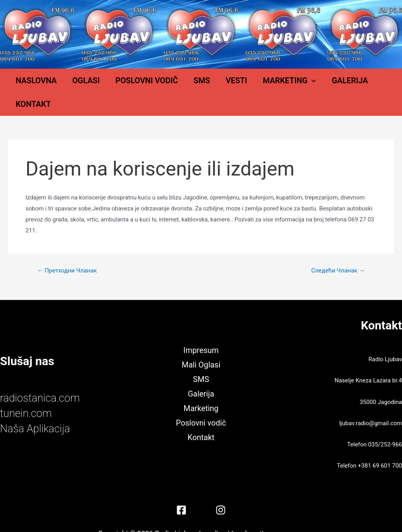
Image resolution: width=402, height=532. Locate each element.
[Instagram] (221, 494)
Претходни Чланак (69, 255)
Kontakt (358, 84)
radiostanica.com (44, 382)
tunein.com (29, 397)
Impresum (201, 333)
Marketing (261, 84)
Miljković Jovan (287, 518)
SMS (190, 84)
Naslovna (48, 84)
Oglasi (90, 84)
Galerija (314, 84)
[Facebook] (181, 494)
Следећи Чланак (336, 255)
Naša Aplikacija (39, 412)
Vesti (217, 84)
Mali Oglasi (201, 348)
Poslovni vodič (142, 84)
